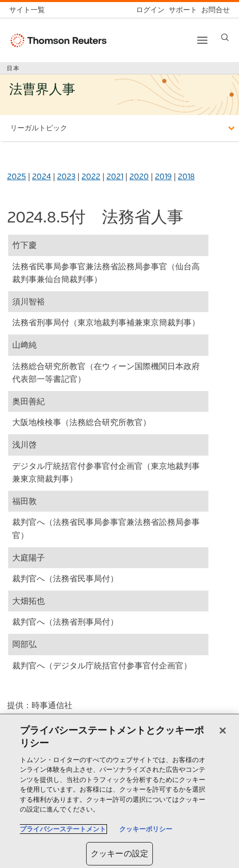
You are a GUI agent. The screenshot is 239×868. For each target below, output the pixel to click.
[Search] (225, 37)
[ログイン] (148, 10)
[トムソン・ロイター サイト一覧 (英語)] (29, 10)
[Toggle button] (202, 40)
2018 (186, 176)
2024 (42, 176)
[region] (119, 791)
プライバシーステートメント (63, 829)
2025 (17, 176)
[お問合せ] (214, 10)
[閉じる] (223, 731)
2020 (139, 176)
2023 (66, 176)
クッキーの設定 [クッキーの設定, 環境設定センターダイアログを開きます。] (119, 853)
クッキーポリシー (146, 829)
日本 (13, 68)
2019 (163, 176)
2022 (91, 176)
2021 (115, 176)
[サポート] (181, 10)
